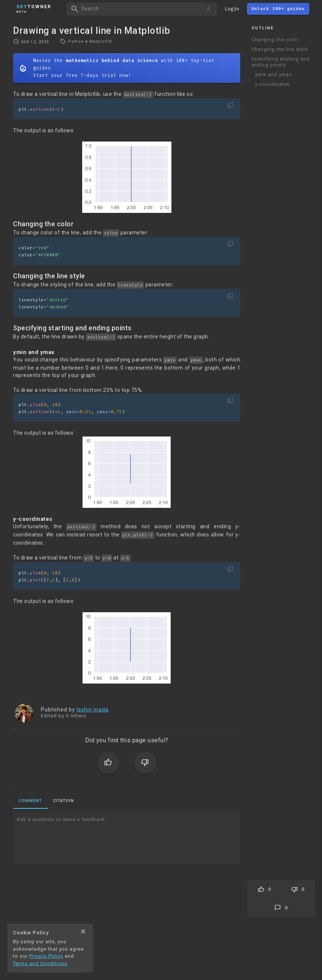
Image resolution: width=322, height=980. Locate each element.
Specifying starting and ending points (281, 62)
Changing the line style (280, 49)
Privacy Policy (46, 956)
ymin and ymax (273, 74)
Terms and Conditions (40, 963)
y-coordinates (272, 84)
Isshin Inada (93, 710)
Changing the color (275, 40)
